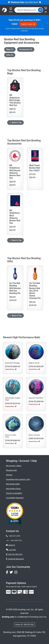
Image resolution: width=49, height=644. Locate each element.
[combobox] (27, 10)
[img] (31, 592)
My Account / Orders (14, 466)
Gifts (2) (10, 55)
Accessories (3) (26, 49)
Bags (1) (10, 49)
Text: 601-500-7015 (14, 554)
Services (9, 475)
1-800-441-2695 (13, 536)
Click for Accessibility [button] (14, 493)
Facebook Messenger (15, 559)
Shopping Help (11, 470)
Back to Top (15, 122)
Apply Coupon (28, 24)
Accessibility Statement (15, 498)
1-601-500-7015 (16, 540)
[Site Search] (40, 10)
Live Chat (11, 550)
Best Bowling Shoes (13, 489)
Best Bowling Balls (13, 484)
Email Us (11, 545)
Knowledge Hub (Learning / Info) (18, 479)
